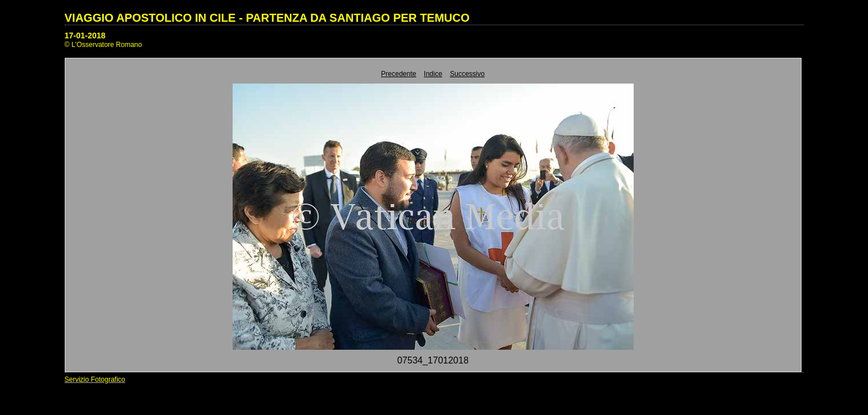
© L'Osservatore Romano (103, 45)
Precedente (398, 74)
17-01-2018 (85, 35)
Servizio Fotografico (95, 380)
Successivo (467, 74)
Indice (433, 74)
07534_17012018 (433, 360)
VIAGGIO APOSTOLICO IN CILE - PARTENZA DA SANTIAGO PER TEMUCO (267, 18)
